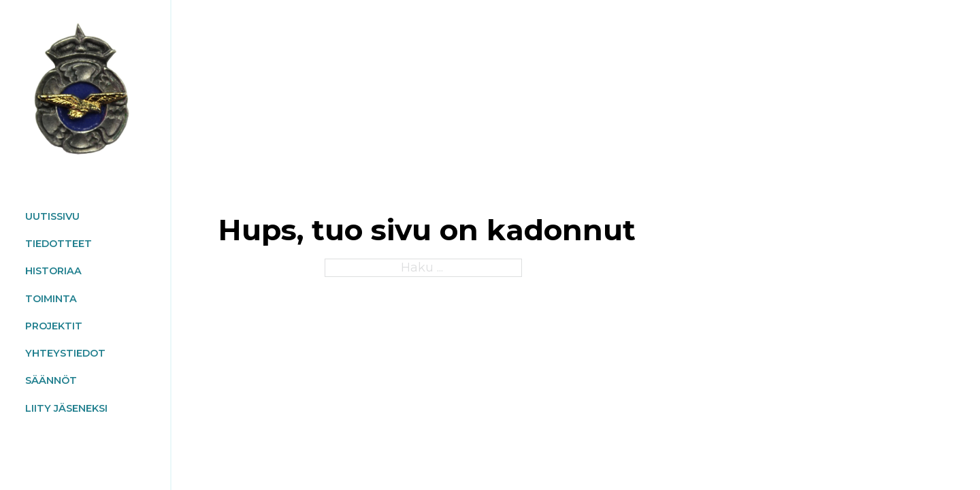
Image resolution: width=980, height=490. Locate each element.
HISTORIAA (53, 271)
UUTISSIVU (52, 216)
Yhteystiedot (65, 353)
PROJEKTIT (54, 326)
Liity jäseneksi (66, 408)
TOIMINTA (51, 299)
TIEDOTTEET (59, 244)
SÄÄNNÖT (51, 380)
